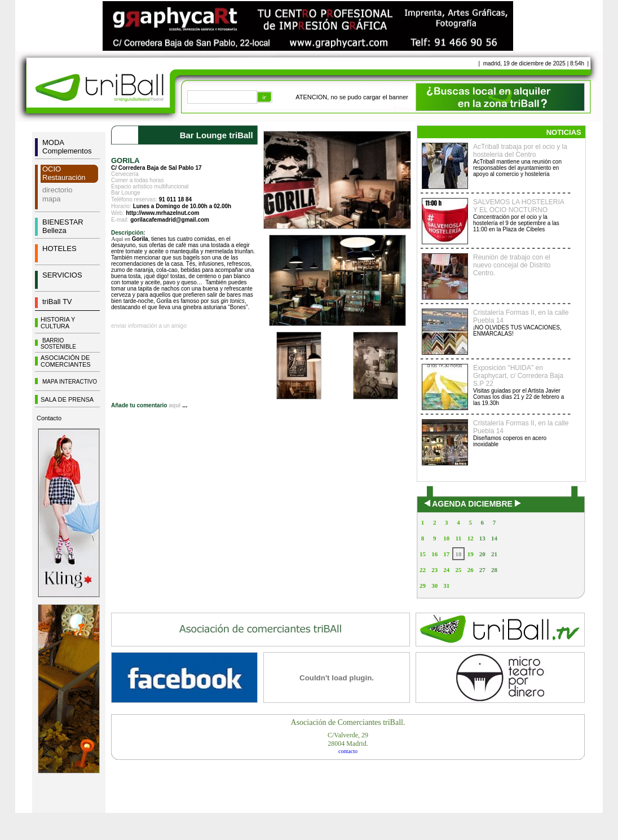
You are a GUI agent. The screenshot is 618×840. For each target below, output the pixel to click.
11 (458, 538)
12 (471, 538)
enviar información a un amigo (149, 326)
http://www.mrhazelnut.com (162, 213)
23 (434, 570)
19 (471, 554)
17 (446, 554)
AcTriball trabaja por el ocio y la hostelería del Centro (520, 151)
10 (446, 538)
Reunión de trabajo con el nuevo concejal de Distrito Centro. (512, 265)
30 (434, 586)
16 (434, 554)
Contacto (49, 418)
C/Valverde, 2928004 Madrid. (348, 739)
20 (482, 554)
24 (446, 570)
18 (458, 554)
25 (458, 570)
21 (494, 554)
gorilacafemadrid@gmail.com (170, 220)
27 (482, 570)
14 (494, 538)
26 (471, 570)
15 (423, 554)
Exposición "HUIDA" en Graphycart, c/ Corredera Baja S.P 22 (518, 376)
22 (423, 570)
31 (446, 586)
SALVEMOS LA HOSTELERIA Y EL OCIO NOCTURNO (518, 206)
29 (423, 586)
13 (482, 538)
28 (494, 570)
